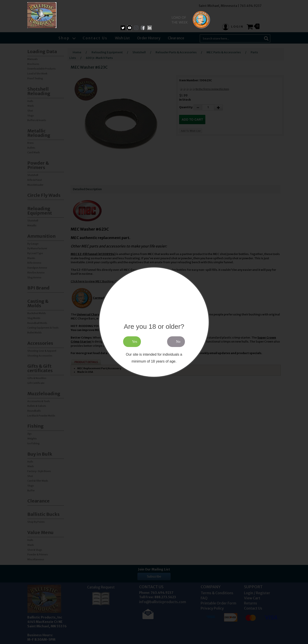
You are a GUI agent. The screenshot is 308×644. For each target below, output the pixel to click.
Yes (135, 342)
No (178, 342)
